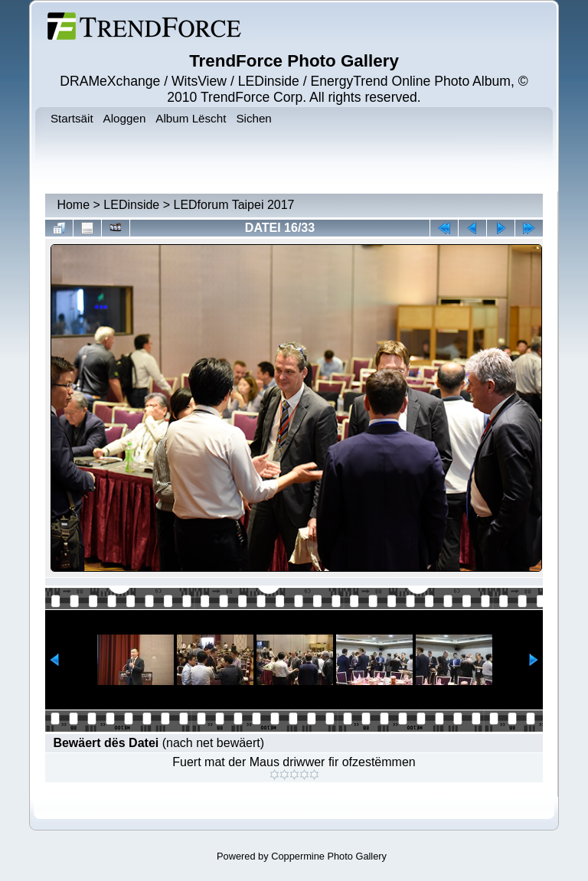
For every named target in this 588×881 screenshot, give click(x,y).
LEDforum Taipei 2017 (234, 205)
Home (73, 205)
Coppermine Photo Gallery (329, 856)
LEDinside (131, 205)
